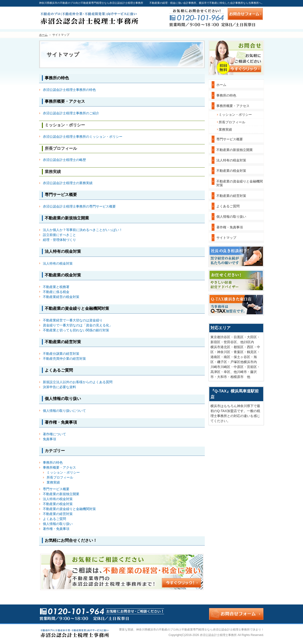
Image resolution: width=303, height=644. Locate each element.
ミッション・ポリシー (63, 472)
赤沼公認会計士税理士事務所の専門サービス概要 (79, 206)
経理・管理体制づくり (59, 240)
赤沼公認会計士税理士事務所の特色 (69, 90)
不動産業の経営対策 (58, 514)
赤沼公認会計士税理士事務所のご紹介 (71, 113)
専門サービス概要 (56, 489)
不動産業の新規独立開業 (61, 494)
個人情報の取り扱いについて (64, 411)
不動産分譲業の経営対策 (61, 354)
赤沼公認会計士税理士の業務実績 (68, 183)
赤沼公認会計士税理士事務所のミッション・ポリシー (83, 137)
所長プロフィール (60, 477)
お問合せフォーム (245, 14)
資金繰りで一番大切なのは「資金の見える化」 (78, 325)
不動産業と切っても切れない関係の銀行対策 (76, 330)
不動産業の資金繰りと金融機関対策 (69, 509)
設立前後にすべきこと (59, 235)
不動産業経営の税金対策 (61, 297)
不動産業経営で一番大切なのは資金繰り (73, 320)
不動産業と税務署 (56, 287)
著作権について (54, 434)
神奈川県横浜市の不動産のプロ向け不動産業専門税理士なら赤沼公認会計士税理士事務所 (193, 630)
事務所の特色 (53, 462)
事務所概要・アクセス (59, 467)
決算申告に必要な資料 (59, 387)
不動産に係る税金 (56, 292)
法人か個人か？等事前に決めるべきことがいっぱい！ (83, 230)
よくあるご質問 (54, 519)
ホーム (221, 85)
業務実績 (53, 482)
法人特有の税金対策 (58, 263)
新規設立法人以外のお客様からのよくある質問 (78, 382)
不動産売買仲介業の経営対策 (64, 359)
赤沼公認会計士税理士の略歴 (64, 160)
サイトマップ (226, 238)
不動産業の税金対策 (58, 504)
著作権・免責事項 (56, 529)
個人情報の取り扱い (58, 524)
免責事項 (49, 439)
